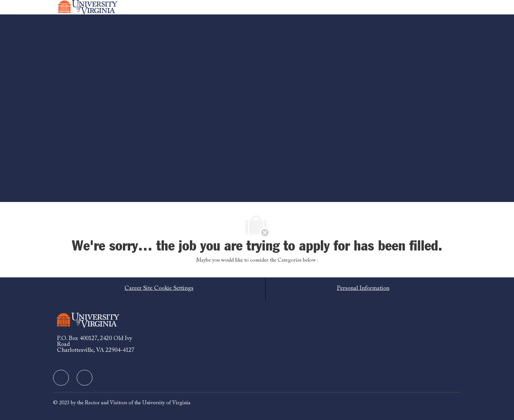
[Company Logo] (88, 7)
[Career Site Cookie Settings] (159, 289)
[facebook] (61, 378)
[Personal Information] (363, 289)
